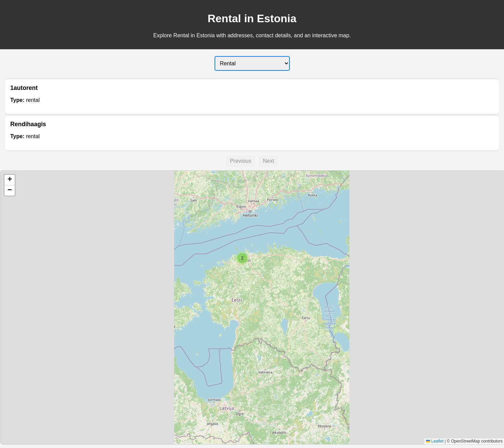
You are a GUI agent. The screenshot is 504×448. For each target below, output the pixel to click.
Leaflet (435, 441)
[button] (242, 258)
